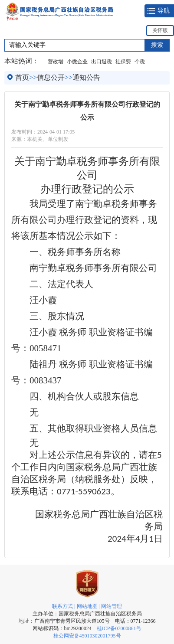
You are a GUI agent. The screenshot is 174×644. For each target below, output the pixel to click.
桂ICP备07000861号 (119, 628)
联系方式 (62, 606)
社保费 (123, 62)
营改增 (56, 62)
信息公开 (51, 77)
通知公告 (86, 77)
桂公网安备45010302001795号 (87, 636)
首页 (22, 77)
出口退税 (102, 62)
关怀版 (160, 30)
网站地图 (87, 606)
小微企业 (77, 62)
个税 (140, 62)
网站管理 (112, 606)
